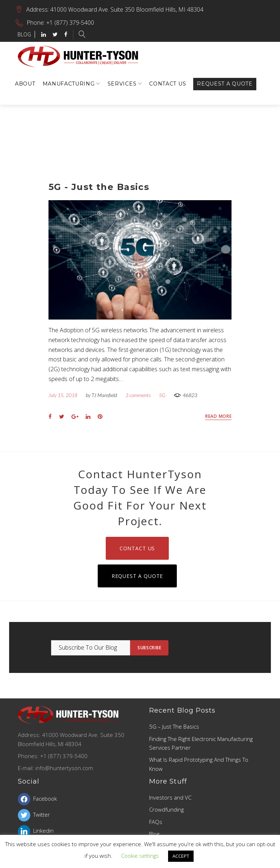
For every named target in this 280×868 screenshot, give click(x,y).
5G (162, 395)
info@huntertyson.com (64, 768)
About (25, 84)
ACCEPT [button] (181, 856)
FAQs (156, 822)
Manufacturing (69, 84)
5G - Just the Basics (99, 187)
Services (122, 84)
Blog (154, 834)
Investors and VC (170, 797)
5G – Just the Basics (174, 726)
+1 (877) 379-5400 (70, 23)
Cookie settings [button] (140, 856)
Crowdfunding (166, 809)
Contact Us (168, 84)
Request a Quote (225, 84)
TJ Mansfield (104, 395)
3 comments (138, 395)
